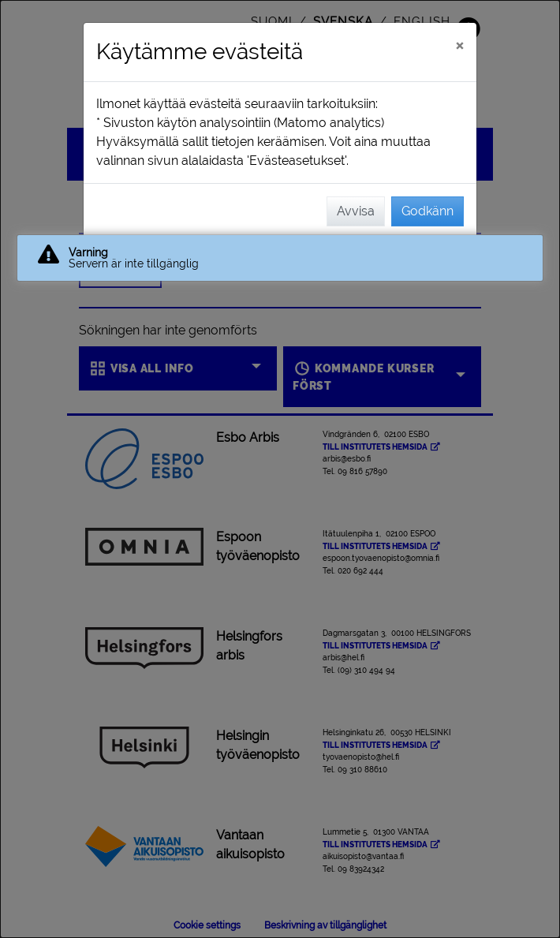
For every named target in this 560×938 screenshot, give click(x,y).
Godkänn (427, 211)
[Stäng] (459, 45)
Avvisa (356, 211)
